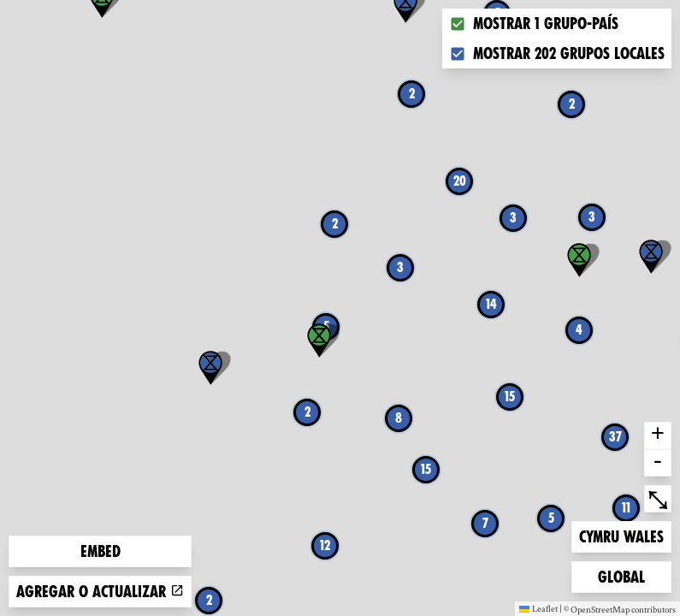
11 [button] (626, 508)
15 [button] (426, 469)
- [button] (658, 463)
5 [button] (551, 518)
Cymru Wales (621, 535)
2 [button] (209, 600)
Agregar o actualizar (100, 592)
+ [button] (658, 435)
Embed (101, 551)
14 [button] (491, 304)
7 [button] (485, 523)
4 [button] (579, 330)
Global (625, 575)
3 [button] (592, 217)
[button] (651, 257)
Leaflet (538, 608)
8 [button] (399, 418)
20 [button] (460, 181)
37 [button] (615, 437)
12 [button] (325, 545)
